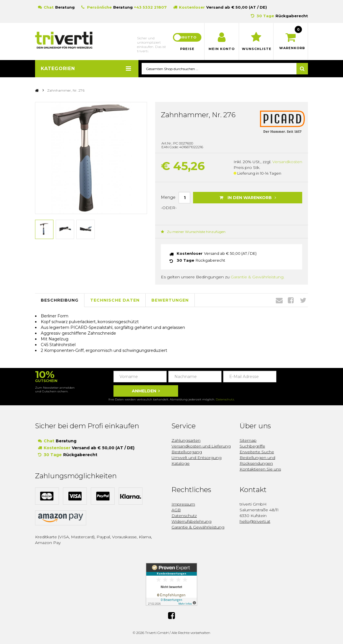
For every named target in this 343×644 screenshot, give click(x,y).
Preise (187, 49)
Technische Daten (115, 300)
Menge (168, 198)
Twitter (303, 300)
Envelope (279, 300)
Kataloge (181, 464)
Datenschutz (225, 400)
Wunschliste (256, 49)
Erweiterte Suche (257, 452)
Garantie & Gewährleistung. (258, 277)
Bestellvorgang (187, 452)
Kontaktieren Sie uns (260, 469)
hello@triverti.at (255, 522)
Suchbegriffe (252, 446)
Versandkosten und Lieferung (201, 446)
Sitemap (248, 441)
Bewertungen (170, 300)
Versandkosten (287, 162)
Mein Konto (222, 49)
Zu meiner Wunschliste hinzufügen (193, 232)
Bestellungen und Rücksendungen (257, 461)
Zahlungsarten (186, 441)
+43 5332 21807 (150, 7)
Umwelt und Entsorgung (196, 458)
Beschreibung (60, 300)
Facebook (291, 300)
